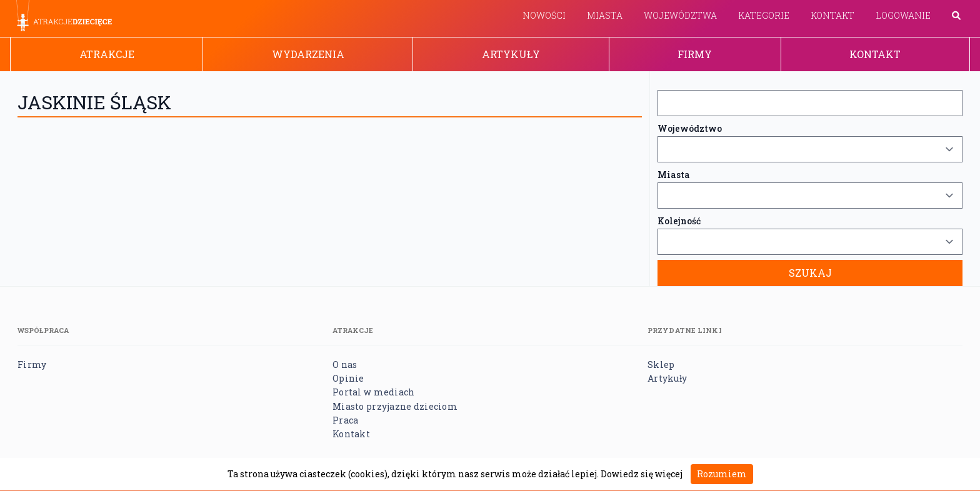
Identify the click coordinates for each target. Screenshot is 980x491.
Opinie (348, 378)
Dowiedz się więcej (642, 474)
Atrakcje (107, 54)
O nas (345, 365)
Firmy (695, 54)
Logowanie (903, 15)
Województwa (680, 15)
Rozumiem (722, 474)
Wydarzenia (308, 54)
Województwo (690, 128)
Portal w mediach (373, 392)
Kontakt (832, 15)
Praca (345, 420)
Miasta (605, 15)
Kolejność (679, 221)
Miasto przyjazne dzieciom (395, 406)
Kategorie (764, 15)
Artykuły (511, 54)
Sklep (661, 365)
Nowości (544, 15)
